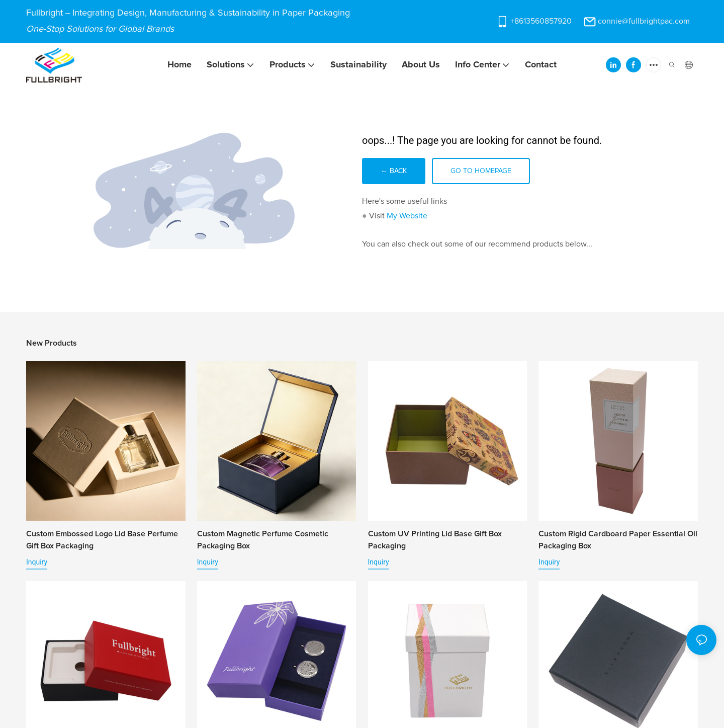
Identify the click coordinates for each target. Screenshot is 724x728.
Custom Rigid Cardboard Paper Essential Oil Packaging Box (618, 540)
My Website (407, 216)
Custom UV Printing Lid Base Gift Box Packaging (435, 540)
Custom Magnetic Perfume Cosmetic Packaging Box (263, 540)
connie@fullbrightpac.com (644, 21)
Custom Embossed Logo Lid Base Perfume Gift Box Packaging (102, 540)
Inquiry (37, 562)
